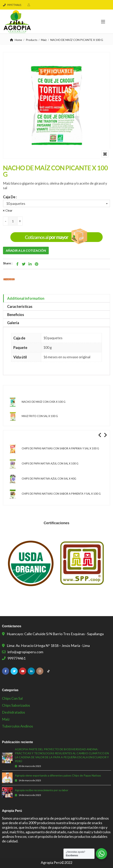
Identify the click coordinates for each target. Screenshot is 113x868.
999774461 (12, 5)
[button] (103, 22)
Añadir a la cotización (26, 250)
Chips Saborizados (16, 705)
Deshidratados (14, 712)
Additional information (26, 298)
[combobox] (56, 203)
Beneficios (16, 315)
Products (32, 40)
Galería (13, 323)
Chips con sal (12, 698)
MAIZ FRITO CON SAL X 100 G (40, 416)
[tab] (56, 298)
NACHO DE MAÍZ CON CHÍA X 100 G (44, 402)
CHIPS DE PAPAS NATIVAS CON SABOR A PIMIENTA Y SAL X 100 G (61, 494)
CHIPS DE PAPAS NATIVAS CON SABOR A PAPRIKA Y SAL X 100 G (60, 448)
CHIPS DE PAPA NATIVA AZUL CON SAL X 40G (49, 479)
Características (20, 306)
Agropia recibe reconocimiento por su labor (42, 790)
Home (18, 40)
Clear (9, 210)
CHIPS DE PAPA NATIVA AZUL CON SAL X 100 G (50, 463)
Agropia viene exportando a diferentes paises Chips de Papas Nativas (58, 775)
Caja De (9, 197)
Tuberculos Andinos (18, 726)
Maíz (44, 40)
